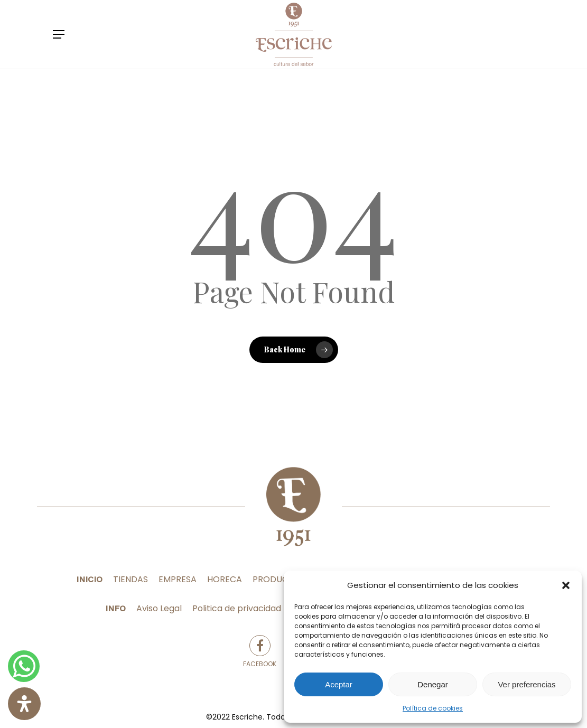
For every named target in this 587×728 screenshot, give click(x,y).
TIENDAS (131, 579)
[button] (566, 585)
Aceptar (339, 684)
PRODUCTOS (279, 579)
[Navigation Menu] (59, 34)
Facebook (260, 652)
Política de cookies (433, 708)
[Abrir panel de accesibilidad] (24, 704)
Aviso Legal (159, 608)
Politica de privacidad (237, 608)
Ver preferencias (527, 684)
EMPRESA (178, 579)
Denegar (433, 684)
